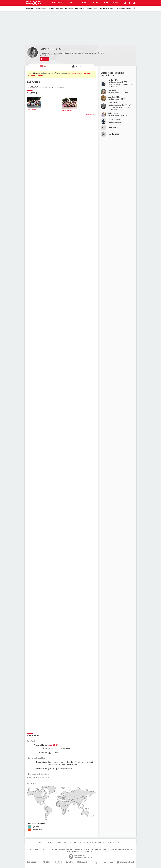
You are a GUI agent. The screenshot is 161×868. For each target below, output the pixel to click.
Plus (117, 3)
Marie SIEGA (32, 110)
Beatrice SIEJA (114, 120)
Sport (71, 3)
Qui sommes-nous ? (35, 849)
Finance (95, 3)
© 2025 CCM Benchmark (86, 851)
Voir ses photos (91, 114)
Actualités (57, 3)
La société (69, 849)
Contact (45, 849)
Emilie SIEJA (113, 80)
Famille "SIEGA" (114, 134)
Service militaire (106, 8)
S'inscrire (29, 8)
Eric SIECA (112, 90)
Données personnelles (100, 849)
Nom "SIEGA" (114, 128)
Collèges (59, 8)
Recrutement (88, 849)
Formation (62, 849)
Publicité (55, 849)
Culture (82, 3)
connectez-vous (74, 73)
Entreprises (92, 8)
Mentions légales (127, 849)
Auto (106, 3)
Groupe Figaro (72, 851)
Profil (46, 67)
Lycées (51, 8)
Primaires (69, 8)
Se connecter (41, 8)
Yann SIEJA (113, 103)
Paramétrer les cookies (114, 849)
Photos (79, 67)
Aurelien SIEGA (114, 97)
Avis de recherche (124, 8)
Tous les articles (78, 849)
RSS (50, 849)
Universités (80, 8)
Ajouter (45, 59)
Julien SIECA (113, 113)
